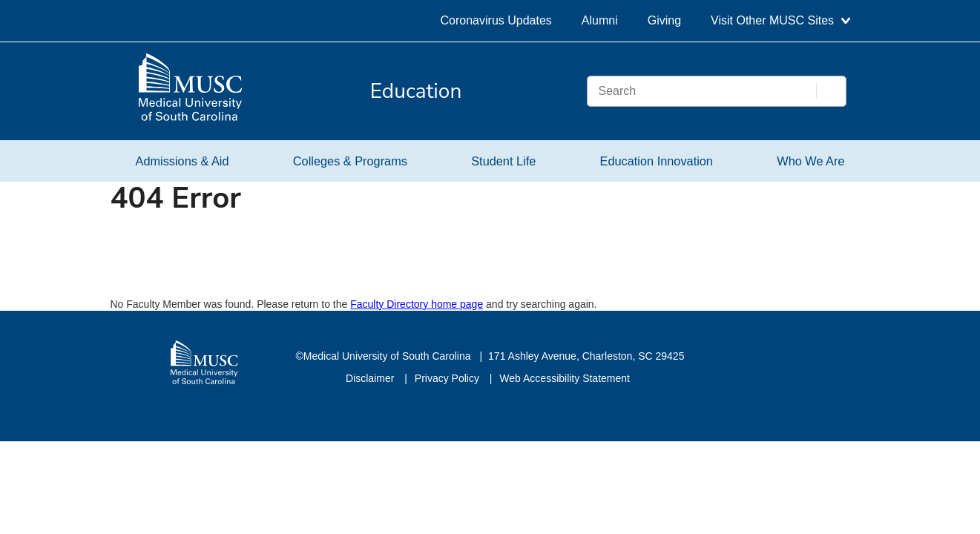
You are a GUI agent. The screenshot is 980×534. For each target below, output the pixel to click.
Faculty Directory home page (417, 304)
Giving (664, 20)
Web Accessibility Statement (565, 378)
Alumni (600, 20)
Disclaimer (371, 378)
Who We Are (810, 161)
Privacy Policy (448, 378)
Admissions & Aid (182, 161)
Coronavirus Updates (496, 20)
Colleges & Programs (350, 161)
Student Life (503, 161)
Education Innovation (657, 161)
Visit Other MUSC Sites (780, 20)
